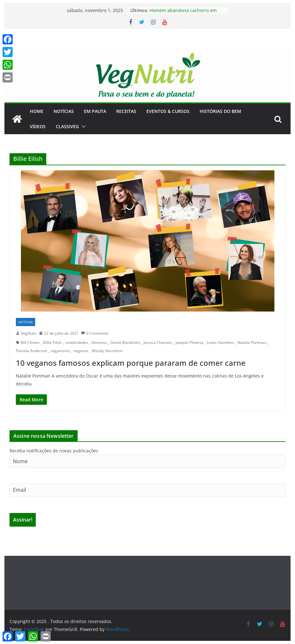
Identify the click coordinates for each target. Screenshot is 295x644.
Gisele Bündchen (125, 342)
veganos (81, 351)
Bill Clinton (30, 342)
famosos (99, 342)
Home (37, 111)
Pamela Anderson (32, 351)
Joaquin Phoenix (189, 342)
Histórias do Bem (220, 111)
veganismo (60, 351)
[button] (82, 127)
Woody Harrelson (107, 351)
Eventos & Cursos (168, 111)
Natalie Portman (252, 342)
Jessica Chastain (158, 342)
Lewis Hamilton (220, 342)
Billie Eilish (52, 342)
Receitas (126, 111)
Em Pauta (95, 111)
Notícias (64, 111)
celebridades (77, 342)
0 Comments (95, 333)
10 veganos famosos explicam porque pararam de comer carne (131, 363)
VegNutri (29, 333)
